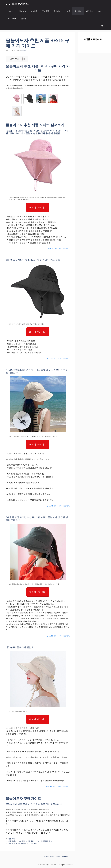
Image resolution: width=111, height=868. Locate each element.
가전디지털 (22, 11)
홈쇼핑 (24, 18)
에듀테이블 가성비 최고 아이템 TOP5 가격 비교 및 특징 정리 (30, 841)
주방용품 (46, 11)
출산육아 (78, 11)
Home (10, 11)
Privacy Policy (48, 857)
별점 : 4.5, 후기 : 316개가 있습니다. (58, 506)
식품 (68, 11)
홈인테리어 (58, 11)
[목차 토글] (23, 59)
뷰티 (99, 11)
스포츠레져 (12, 18)
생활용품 (34, 11)
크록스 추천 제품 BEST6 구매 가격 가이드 (23, 844)
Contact (65, 857)
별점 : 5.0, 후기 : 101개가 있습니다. (58, 636)
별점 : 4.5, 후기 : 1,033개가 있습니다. (58, 786)
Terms (58, 857)
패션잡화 (90, 11)
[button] (102, 26)
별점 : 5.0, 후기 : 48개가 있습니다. (59, 249)
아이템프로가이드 (17, 4)
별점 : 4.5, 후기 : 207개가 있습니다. (58, 358)
